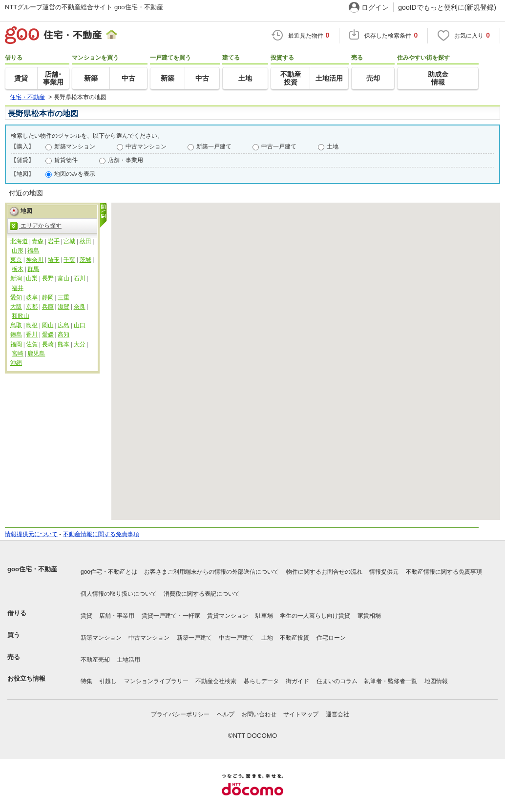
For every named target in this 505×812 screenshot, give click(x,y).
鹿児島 (36, 354)
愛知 (16, 297)
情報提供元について (31, 534)
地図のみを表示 (75, 174)
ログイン (375, 7)
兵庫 (48, 307)
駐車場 (264, 616)
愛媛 (48, 334)
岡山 (48, 325)
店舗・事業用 (126, 160)
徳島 (16, 334)
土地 (333, 146)
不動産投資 (295, 638)
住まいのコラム (337, 681)
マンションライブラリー (156, 681)
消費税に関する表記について (202, 594)
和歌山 (21, 316)
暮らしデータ (261, 681)
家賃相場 (369, 616)
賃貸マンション (228, 616)
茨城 (85, 260)
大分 (80, 344)
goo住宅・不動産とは (109, 572)
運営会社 (337, 714)
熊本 (63, 344)
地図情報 (436, 681)
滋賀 (63, 307)
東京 (16, 260)
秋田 (85, 241)
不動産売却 (95, 660)
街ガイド (297, 681)
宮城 (69, 241)
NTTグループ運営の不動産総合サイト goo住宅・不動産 (84, 7)
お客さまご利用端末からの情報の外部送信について (211, 572)
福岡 (16, 344)
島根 (32, 325)
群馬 (33, 269)
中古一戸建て (279, 146)
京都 (32, 307)
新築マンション (75, 146)
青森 (38, 241)
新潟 (16, 278)
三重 (63, 297)
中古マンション (146, 146)
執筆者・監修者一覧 (391, 681)
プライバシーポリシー (180, 714)
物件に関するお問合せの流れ (324, 572)
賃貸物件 (66, 160)
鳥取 (16, 325)
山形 (18, 250)
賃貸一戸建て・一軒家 (171, 616)
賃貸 (86, 616)
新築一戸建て (214, 146)
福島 (33, 250)
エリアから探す (36, 226)
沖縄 (16, 363)
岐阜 (32, 297)
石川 (80, 278)
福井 (18, 288)
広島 (63, 325)
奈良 (80, 307)
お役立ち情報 (26, 678)
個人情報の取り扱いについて (119, 594)
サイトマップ (301, 714)
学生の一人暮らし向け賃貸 (315, 616)
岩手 (54, 241)
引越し (108, 681)
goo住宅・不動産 (32, 569)
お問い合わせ (259, 714)
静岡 (48, 297)
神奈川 (35, 260)
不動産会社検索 (216, 681)
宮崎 (18, 354)
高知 (63, 334)
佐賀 (32, 344)
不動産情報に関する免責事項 (101, 534)
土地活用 (128, 660)
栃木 (18, 269)
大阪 (16, 307)
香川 (32, 334)
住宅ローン (331, 638)
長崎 (48, 344)
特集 (86, 681)
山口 (80, 325)
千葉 (69, 260)
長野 (48, 278)
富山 (63, 278)
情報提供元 (384, 572)
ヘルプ (226, 714)
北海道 (19, 241)
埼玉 (54, 260)
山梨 (32, 278)
